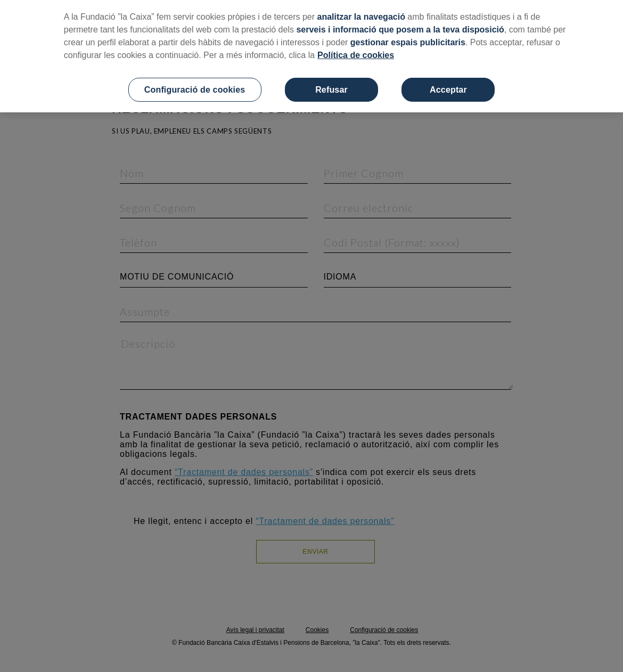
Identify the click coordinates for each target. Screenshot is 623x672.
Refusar (331, 90)
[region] (311, 56)
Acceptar (448, 90)
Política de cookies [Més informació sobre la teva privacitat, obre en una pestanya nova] (356, 55)
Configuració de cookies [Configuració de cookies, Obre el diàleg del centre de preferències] (195, 90)
